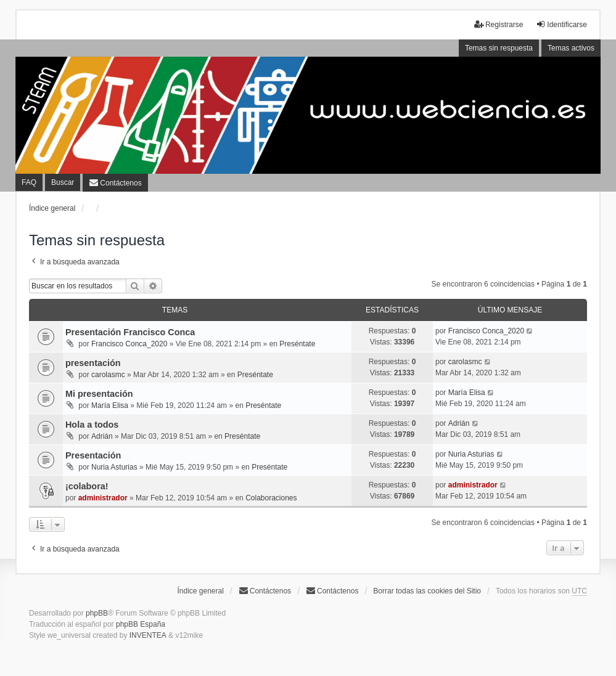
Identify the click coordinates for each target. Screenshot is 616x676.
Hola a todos (92, 425)
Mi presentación (99, 394)
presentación (93, 363)
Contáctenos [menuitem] (265, 591)
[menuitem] (115, 183)
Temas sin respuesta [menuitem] (499, 48)
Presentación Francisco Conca (130, 332)
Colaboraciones (271, 498)
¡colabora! (87, 486)
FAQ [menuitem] (29, 182)
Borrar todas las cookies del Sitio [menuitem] (427, 591)
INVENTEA (148, 635)
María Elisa (110, 405)
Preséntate (297, 344)
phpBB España (141, 624)
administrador (103, 498)
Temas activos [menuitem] (571, 48)
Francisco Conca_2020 (129, 344)
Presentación (93, 455)
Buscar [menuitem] (63, 182)
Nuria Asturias (114, 467)
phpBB (97, 613)
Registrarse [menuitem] (499, 24)
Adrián (102, 436)
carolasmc (108, 375)
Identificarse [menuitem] (561, 24)
